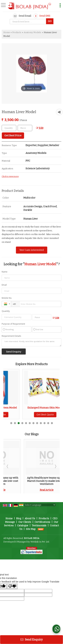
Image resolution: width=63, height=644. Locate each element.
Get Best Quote (26, 415)
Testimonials (39, 526)
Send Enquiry (32, 639)
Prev (8, 466)
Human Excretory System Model (26, 408)
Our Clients (25, 522)
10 (45, 423)
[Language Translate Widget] (40, 505)
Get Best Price (13, 135)
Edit (40, 128)
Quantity (6, 311)
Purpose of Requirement (13, 324)
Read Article (26, 490)
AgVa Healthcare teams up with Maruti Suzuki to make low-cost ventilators (26, 481)
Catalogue (23, 526)
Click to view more (10, 176)
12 (52, 423)
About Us (30, 519)
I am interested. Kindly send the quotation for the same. (32, 342)
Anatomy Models (32, 32)
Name (5, 272)
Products (17, 32)
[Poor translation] (12, 586)
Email (4, 285)
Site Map (31, 529)
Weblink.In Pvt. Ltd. (40, 542)
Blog (19, 519)
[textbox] (28, 22)
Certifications (42, 522)
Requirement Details (11, 336)
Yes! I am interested (32, 250)
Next (55, 466)
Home (7, 32)
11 (48, 423)
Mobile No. (7, 298)
